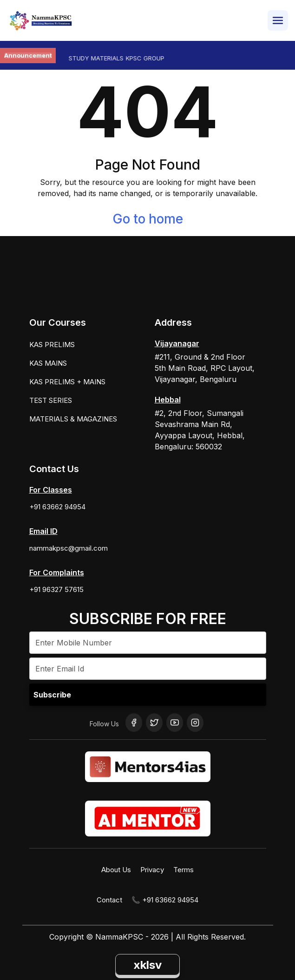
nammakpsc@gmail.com (69, 548)
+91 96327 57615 (56, 589)
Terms (184, 870)
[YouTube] (175, 723)
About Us (116, 870)
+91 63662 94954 (57, 507)
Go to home (148, 219)
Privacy (152, 870)
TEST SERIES (51, 400)
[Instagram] (195, 723)
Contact (109, 900)
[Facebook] (134, 723)
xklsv (147, 965)
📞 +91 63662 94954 (165, 900)
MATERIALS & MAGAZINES (73, 419)
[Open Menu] (278, 20)
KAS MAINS (48, 363)
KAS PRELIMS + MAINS (67, 382)
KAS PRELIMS (52, 345)
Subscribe (52, 695)
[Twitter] (154, 723)
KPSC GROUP (151, 58)
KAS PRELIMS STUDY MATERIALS (82, 58)
